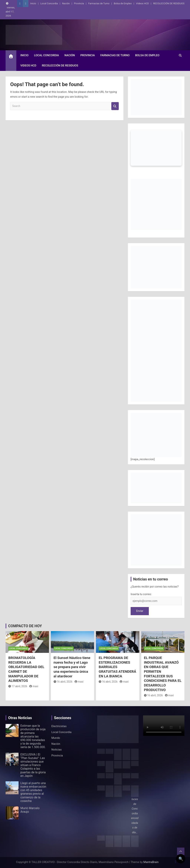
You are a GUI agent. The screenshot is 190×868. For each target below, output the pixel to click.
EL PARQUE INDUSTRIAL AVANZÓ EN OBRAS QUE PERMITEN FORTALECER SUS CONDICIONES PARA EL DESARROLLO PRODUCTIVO (163, 674)
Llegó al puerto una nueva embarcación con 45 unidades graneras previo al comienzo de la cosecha (33, 792)
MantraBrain (151, 862)
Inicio (33, 3)
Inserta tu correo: (141, 594)
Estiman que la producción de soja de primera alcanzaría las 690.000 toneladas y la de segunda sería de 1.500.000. (33, 736)
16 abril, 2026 (63, 682)
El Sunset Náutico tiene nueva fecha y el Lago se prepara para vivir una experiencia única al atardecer (72, 667)
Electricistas (59, 726)
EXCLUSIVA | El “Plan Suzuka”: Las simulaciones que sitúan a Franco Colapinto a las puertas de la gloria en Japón (33, 765)
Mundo (56, 738)
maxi (34, 686)
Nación (66, 3)
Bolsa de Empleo (123, 3)
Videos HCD (142, 3)
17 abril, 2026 (18, 686)
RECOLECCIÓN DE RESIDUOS (169, 3)
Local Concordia (49, 3)
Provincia (79, 3)
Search (115, 106)
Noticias (56, 750)
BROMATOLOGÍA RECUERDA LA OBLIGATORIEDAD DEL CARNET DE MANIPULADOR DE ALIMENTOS (26, 669)
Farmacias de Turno (99, 3)
